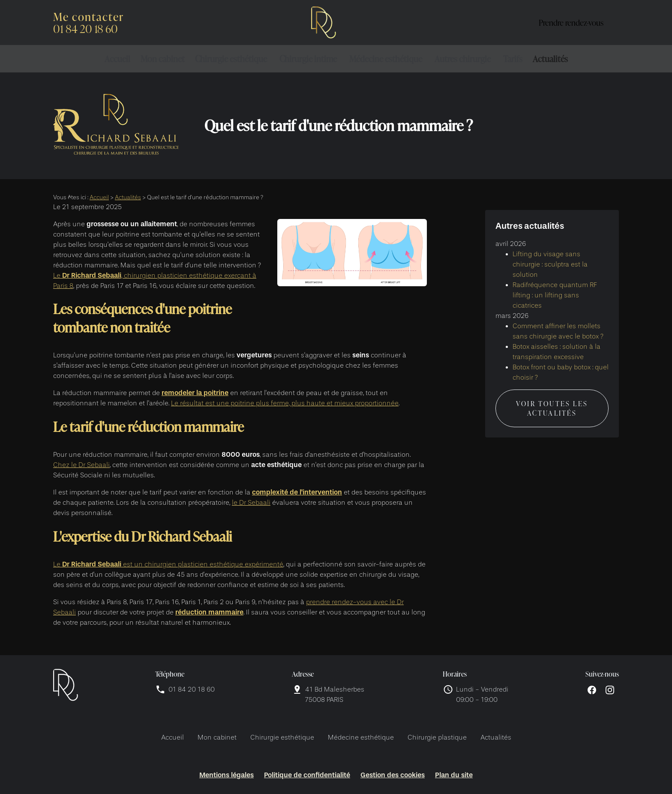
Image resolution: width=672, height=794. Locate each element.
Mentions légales (226, 775)
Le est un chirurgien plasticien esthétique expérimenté (168, 564)
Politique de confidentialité (307, 775)
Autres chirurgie (463, 59)
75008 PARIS (336, 694)
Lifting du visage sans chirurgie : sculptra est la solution (550, 256)
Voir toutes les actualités (552, 400)
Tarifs (513, 59)
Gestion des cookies (393, 775)
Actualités (550, 59)
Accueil (117, 59)
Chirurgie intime (308, 59)
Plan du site (454, 775)
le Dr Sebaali (251, 503)
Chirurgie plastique (437, 737)
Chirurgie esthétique (231, 59)
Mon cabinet (163, 59)
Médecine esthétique (386, 59)
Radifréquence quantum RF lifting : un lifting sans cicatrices (555, 287)
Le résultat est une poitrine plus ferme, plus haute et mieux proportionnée (285, 403)
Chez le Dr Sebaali (81, 465)
